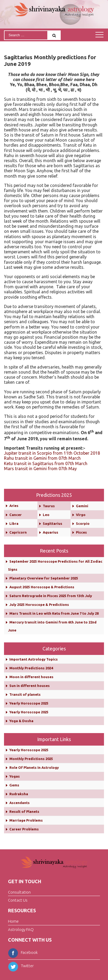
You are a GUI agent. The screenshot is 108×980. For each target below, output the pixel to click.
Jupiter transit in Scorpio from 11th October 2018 (52, 453)
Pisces (81, 532)
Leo (46, 515)
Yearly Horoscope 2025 (29, 703)
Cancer (16, 515)
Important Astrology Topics (34, 659)
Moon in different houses (31, 677)
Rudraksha (19, 794)
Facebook (23, 952)
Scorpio (83, 523)
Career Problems (24, 829)
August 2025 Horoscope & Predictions (42, 587)
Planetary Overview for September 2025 (44, 578)
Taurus (49, 506)
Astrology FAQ (21, 929)
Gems (14, 785)
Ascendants (20, 803)
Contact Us (18, 900)
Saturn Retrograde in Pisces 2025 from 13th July (51, 596)
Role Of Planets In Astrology (34, 767)
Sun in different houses (30, 686)
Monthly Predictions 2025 (31, 759)
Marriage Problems (26, 820)
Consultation (19, 892)
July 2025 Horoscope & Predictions (39, 605)
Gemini (82, 506)
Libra (14, 523)
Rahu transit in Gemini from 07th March (42, 458)
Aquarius (51, 532)
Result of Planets (24, 811)
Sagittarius (53, 523)
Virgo (81, 515)
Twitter (21, 966)
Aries (14, 506)
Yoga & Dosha (21, 721)
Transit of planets (25, 694)
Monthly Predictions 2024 (31, 668)
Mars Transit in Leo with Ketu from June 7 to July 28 (54, 613)
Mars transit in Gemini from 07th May (40, 469)
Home (13, 921)
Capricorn (18, 532)
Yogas (15, 776)
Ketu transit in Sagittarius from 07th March (46, 463)
